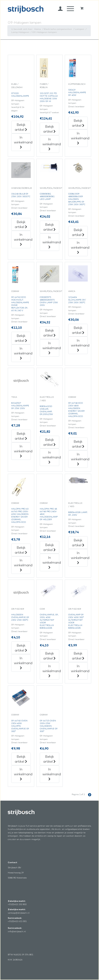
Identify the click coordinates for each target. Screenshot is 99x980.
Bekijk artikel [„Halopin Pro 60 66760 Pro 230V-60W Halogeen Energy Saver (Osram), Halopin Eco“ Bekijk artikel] (21, 550)
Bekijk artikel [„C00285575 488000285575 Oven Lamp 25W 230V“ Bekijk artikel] (49, 333)
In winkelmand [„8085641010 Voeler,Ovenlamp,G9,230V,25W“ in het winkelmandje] (51, 457)
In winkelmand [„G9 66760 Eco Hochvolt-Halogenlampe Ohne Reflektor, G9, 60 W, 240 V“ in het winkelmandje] (22, 353)
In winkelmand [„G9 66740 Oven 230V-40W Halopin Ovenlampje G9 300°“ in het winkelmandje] (22, 774)
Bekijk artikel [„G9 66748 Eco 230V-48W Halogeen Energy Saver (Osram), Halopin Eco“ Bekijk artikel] (78, 444)
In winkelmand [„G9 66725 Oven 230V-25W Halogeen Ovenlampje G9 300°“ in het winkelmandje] (51, 774)
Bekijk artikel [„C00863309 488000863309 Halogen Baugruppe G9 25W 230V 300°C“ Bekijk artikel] (78, 232)
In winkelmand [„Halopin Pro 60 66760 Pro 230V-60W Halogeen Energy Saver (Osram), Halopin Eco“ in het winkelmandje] (22, 565)
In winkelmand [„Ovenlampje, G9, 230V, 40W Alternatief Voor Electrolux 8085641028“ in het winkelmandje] (51, 671)
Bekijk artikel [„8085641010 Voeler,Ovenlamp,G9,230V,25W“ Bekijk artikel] (49, 442)
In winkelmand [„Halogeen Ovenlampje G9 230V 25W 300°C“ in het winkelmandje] (22, 663)
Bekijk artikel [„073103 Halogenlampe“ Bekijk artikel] (21, 127)
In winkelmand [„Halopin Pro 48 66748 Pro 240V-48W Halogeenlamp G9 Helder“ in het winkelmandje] (51, 562)
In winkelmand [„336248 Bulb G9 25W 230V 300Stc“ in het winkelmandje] (22, 239)
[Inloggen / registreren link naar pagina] (58, 9)
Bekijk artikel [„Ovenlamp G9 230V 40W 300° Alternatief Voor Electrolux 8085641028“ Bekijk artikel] (78, 656)
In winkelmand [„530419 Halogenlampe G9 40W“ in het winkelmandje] (79, 138)
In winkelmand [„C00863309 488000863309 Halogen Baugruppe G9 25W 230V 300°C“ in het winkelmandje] (79, 247)
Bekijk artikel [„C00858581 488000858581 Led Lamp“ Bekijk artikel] (49, 227)
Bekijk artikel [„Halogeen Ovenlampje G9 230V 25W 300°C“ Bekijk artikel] (21, 648)
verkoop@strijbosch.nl (19, 913)
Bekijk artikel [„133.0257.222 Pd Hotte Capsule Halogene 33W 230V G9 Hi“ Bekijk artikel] (49, 129)
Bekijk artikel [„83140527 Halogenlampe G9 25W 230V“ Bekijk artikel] (21, 436)
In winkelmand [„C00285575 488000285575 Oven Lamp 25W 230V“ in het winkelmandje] (51, 348)
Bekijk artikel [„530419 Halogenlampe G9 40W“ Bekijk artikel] (78, 123)
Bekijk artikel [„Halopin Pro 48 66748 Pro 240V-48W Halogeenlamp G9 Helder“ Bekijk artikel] (49, 547)
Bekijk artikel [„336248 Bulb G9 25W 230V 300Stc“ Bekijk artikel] (21, 224)
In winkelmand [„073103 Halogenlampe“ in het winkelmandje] (22, 142)
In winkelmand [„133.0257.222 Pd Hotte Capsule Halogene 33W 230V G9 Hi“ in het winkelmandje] (51, 144)
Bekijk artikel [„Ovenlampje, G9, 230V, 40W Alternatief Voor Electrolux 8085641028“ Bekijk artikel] (49, 656)
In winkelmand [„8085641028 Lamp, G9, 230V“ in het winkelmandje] (79, 558)
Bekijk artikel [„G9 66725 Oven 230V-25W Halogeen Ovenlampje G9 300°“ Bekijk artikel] (49, 759)
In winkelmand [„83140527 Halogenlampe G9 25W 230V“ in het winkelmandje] (22, 451)
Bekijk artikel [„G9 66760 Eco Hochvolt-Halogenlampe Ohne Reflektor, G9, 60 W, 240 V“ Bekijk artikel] (21, 338)
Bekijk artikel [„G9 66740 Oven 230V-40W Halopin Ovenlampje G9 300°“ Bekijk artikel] (21, 759)
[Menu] (68, 9)
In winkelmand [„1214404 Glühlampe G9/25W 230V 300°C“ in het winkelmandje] (79, 345)
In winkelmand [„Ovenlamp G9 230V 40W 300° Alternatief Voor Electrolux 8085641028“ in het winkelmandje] (79, 671)
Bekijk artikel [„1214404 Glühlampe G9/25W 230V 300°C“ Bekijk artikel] (78, 330)
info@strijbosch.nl (17, 931)
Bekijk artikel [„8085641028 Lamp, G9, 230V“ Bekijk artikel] (78, 543)
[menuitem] (58, 9)
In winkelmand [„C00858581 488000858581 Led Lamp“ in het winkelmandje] (51, 242)
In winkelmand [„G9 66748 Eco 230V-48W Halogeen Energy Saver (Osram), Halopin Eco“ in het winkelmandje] (79, 459)
